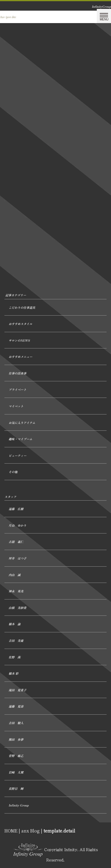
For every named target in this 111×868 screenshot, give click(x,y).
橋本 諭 (15, 624)
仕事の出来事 (17, 373)
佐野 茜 (15, 657)
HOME (11, 831)
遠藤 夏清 (16, 706)
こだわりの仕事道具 (22, 307)
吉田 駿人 (16, 723)
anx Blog (30, 831)
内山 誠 (15, 575)
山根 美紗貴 (17, 608)
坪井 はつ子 (17, 558)
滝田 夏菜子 (17, 690)
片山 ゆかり (17, 525)
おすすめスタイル (20, 324)
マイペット (16, 406)
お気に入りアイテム (22, 423)
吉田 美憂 (16, 640)
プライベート (17, 389)
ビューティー (17, 455)
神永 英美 (16, 591)
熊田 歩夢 (16, 739)
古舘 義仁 (16, 542)
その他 (13, 472)
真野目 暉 (16, 789)
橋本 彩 (13, 673)
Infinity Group (19, 805)
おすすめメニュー (20, 357)
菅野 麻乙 (16, 756)
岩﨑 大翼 (16, 772)
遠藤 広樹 (16, 509)
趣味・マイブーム (20, 439)
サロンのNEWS (19, 340)
